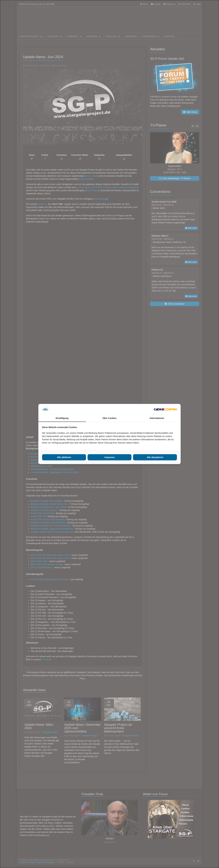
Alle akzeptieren (155, 457)
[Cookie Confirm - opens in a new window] (165, 409)
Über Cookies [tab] (109, 418)
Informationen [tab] (157, 418)
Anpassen (110, 457)
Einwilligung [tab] (62, 418)
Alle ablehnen (64, 457)
